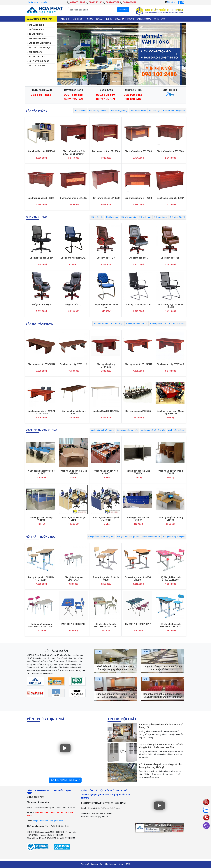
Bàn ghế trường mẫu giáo (174, 537)
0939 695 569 (105, 99)
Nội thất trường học (39, 48)
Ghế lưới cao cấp (128, 217)
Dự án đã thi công (124, 19)
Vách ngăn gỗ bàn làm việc (153, 430)
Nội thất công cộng (38, 61)
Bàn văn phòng (36, 25)
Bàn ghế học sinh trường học (101, 537)
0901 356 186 (73, 95)
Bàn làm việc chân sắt (99, 111)
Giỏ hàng (171, 2)
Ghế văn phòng (36, 30)
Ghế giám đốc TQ (177, 217)
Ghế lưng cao (112, 217)
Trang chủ (64, 19)
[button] (67, 54)
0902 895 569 (73, 99)
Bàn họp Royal (117, 324)
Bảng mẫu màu (144, 19)
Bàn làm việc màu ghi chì (174, 111)
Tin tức (89, 19)
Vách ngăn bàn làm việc (128, 430)
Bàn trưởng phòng (119, 111)
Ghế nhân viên (97, 217)
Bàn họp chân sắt (158, 324)
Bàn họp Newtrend (177, 324)
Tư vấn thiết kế (104, 19)
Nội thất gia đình (37, 66)
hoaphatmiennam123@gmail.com (48, 821)
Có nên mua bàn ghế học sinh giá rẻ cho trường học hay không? (161, 766)
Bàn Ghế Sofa (35, 52)
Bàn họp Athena (101, 324)
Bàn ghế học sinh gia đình (128, 537)
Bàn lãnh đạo (154, 111)
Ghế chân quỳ (145, 217)
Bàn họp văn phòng (38, 39)
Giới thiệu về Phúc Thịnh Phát (65, 780)
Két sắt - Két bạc (37, 57)
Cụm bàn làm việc (138, 111)
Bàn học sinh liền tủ (151, 537)
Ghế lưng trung (160, 217)
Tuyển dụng (33, 2)
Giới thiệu (78, 19)
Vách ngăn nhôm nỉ (176, 430)
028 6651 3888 (41, 95)
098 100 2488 (133, 95)
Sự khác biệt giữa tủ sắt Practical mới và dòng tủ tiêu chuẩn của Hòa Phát (161, 746)
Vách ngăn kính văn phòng (103, 430)
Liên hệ (44, 2)
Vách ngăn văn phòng (39, 43)
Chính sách (160, 19)
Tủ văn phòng (35, 34)
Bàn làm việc (80, 111)
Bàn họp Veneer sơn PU (137, 324)
